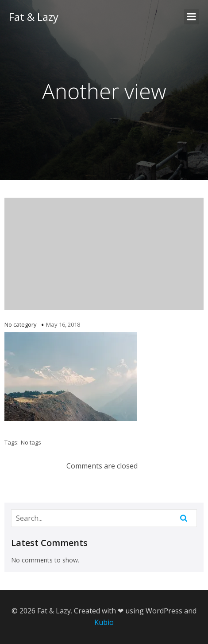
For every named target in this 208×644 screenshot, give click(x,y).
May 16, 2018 (63, 324)
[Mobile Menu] (192, 17)
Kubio (104, 622)
